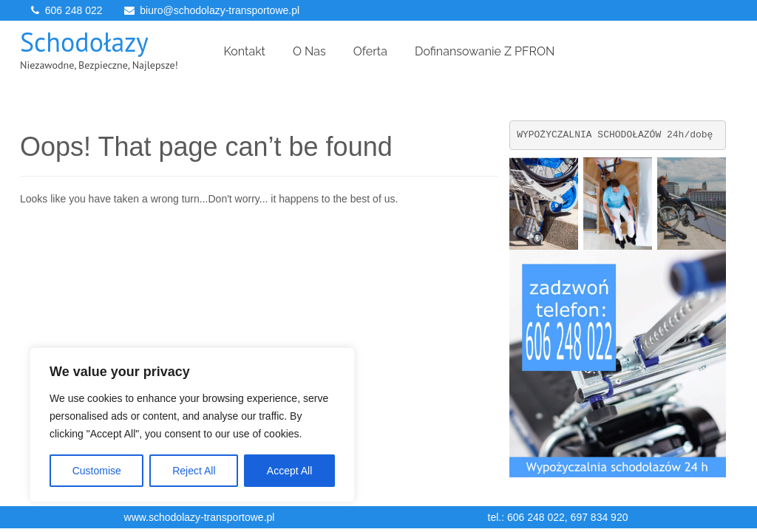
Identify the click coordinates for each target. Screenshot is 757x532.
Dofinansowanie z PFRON (485, 51)
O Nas (309, 51)
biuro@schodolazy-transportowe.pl (220, 10)
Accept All (289, 471)
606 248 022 (74, 10)
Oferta (370, 51)
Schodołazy (84, 42)
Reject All (194, 471)
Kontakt (245, 51)
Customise (97, 471)
